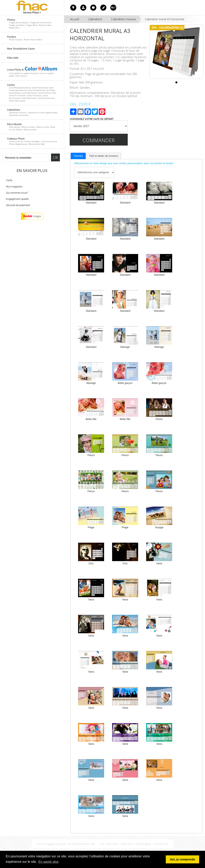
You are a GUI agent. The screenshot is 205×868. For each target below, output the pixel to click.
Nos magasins (14, 187)
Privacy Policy (112, 844)
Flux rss (41, 844)
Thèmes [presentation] (78, 156)
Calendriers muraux (124, 19)
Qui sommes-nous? (17, 193)
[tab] (78, 156)
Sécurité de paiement (18, 205)
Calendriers (95, 19)
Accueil (75, 19)
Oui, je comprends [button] (183, 859)
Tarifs (9, 180)
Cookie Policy (127, 844)
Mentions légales (143, 844)
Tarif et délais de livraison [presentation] (104, 156)
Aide (93, 844)
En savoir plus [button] (49, 862)
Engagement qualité (17, 199)
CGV (102, 844)
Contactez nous (161, 844)
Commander (99, 140)
